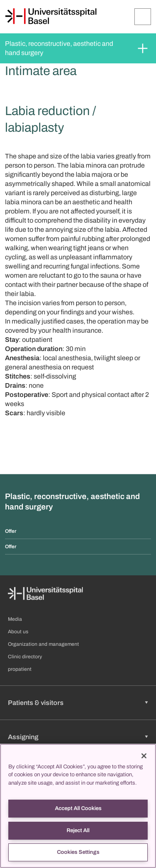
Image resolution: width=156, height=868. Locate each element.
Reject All (78, 830)
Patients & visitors (36, 703)
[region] (78, 806)
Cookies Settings (78, 852)
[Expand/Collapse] (143, 17)
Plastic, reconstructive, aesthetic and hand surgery (60, 48)
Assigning (23, 737)
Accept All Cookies (78, 808)
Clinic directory (25, 657)
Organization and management (43, 644)
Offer (11, 531)
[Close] (144, 756)
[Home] (51, 16)
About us (18, 632)
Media (15, 619)
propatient (20, 669)
